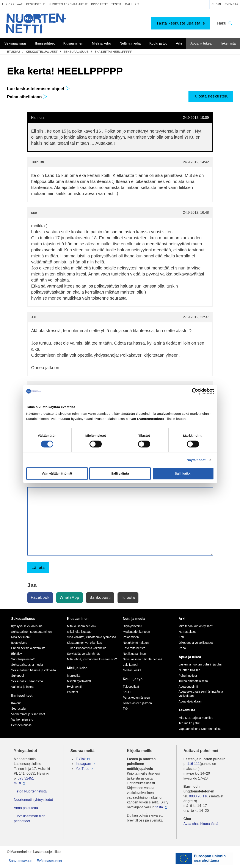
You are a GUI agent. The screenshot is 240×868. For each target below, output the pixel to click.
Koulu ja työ (133, 679)
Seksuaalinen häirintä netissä (143, 659)
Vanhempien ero (22, 719)
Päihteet (73, 692)
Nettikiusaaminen (134, 654)
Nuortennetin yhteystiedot (33, 800)
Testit (117, 4)
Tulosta (128, 597)
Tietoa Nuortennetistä (30, 791)
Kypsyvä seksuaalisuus (27, 626)
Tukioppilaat (12, 4)
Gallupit (132, 4)
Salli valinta (120, 473)
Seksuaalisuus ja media (27, 665)
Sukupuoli (18, 676)
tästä (159, 807)
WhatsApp (70, 597)
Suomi (216, 4)
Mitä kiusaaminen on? (82, 626)
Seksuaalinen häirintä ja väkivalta (34, 670)
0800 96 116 (199, 796)
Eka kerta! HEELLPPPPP (113, 52)
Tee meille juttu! (189, 723)
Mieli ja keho (77, 668)
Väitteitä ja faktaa (23, 687)
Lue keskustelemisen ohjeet (38, 89)
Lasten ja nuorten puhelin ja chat (200, 664)
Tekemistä (187, 710)
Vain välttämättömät (57, 473)
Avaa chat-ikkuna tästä (201, 824)
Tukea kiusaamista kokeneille (87, 648)
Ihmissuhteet (22, 695)
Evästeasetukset (49, 861)
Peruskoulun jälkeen (136, 698)
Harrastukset (187, 632)
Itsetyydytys (19, 643)
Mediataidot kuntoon (136, 632)
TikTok (81, 759)
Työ (125, 709)
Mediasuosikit (132, 670)
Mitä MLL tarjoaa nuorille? (196, 718)
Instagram (83, 764)
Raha (182, 648)
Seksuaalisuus (76, 52)
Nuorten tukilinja (189, 670)
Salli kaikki (183, 473)
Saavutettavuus (20, 861)
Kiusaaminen (78, 619)
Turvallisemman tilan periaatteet (30, 818)
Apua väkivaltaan (190, 701)
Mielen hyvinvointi (79, 681)
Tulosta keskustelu (211, 96)
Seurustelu (18, 709)
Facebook (40, 597)
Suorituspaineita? (23, 659)
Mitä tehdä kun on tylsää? (196, 626)
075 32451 (26, 778)
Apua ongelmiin (189, 687)
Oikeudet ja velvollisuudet (196, 643)
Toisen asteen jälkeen (137, 703)
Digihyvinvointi (133, 626)
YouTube (82, 769)
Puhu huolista (188, 676)
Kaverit (16, 703)
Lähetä (38, 568)
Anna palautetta (26, 808)
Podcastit (100, 4)
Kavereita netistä (134, 648)
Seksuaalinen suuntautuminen (31, 632)
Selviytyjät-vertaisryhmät (83, 654)
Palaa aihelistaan (27, 97)
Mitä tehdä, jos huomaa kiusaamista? (92, 659)
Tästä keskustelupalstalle (181, 23)
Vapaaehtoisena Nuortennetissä (200, 729)
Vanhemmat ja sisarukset (28, 714)
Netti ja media (134, 619)
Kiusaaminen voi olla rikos (85, 643)
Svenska (231, 4)
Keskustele (36, 4)
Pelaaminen (131, 637)
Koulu (127, 692)
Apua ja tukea (190, 657)
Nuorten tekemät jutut (68, 4)
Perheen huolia (21, 725)
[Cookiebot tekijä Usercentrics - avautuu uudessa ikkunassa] (195, 391)
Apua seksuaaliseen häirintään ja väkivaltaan (201, 694)
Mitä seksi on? (21, 637)
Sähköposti (100, 597)
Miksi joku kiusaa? (79, 632)
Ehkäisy (16, 654)
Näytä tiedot (196, 460)
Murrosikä (74, 676)
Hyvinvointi (74, 687)
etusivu (13, 52)
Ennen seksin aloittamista (28, 648)
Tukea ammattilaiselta (193, 681)
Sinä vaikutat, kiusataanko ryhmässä (92, 637)
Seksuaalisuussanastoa (27, 681)
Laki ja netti (131, 665)
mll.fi (17, 783)
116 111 (194, 764)
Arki (182, 619)
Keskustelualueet (42, 52)
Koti (181, 637)
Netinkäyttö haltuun (136, 643)
